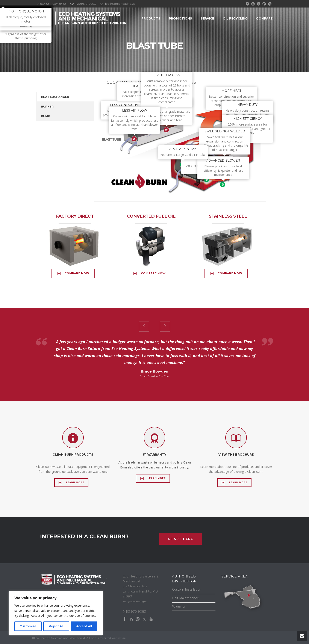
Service (207, 18)
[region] (56, 613)
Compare (264, 18)
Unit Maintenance (186, 598)
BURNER (47, 106)
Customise (28, 626)
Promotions (180, 18)
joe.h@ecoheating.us (120, 4)
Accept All (84, 626)
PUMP (45, 116)
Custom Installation (187, 589)
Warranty (179, 606)
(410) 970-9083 (86, 4)
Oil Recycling (235, 18)
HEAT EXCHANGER (55, 97)
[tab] (65, 97)
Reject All (56, 626)
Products (151, 18)
